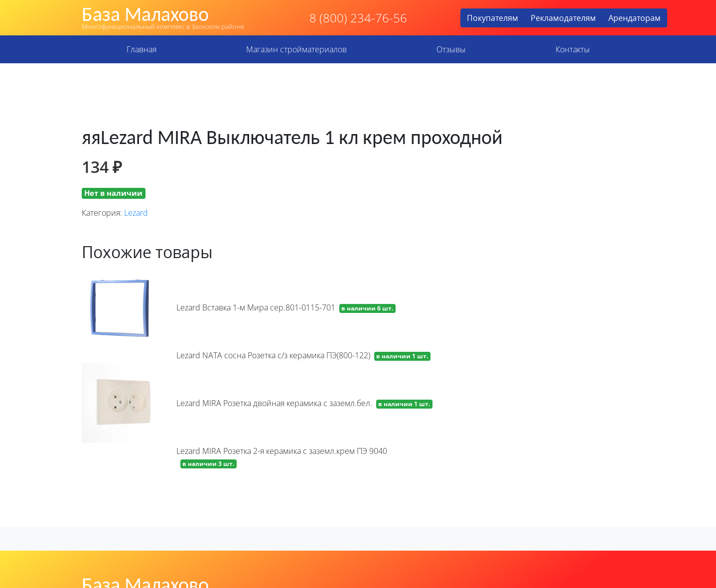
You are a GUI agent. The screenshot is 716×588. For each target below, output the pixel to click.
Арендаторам (635, 18)
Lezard (136, 213)
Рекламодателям (563, 18)
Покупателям (493, 18)
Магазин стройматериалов (296, 49)
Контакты (573, 49)
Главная (142, 49)
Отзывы (451, 49)
